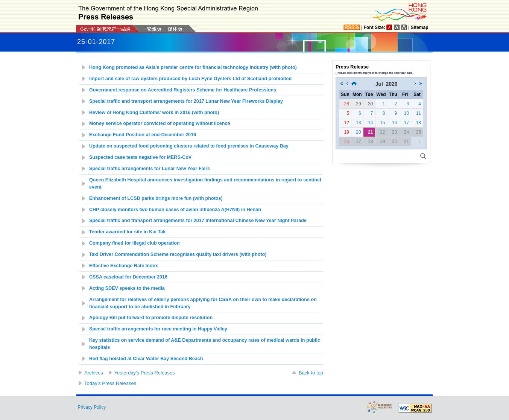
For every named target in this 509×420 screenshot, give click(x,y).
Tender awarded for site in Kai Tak (127, 232)
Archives (94, 373)
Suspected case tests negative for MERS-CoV (140, 157)
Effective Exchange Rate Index (124, 266)
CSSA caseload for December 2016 (128, 277)
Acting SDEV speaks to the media (127, 288)
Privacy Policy (92, 407)
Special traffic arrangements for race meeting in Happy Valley (158, 329)
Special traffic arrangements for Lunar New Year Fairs (150, 169)
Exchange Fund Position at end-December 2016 (143, 135)
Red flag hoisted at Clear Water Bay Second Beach (146, 359)
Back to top (311, 373)
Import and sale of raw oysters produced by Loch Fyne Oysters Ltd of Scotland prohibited (190, 79)
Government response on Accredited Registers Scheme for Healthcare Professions (183, 90)
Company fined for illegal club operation (134, 243)
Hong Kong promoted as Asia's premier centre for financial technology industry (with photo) (193, 67)
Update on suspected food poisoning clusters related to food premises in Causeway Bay (189, 146)
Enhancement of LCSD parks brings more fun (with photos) (156, 198)
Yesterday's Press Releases (145, 373)
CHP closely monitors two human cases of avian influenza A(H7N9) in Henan (175, 210)
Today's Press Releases (110, 383)
